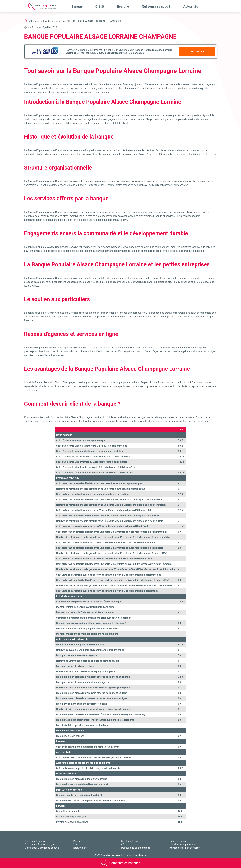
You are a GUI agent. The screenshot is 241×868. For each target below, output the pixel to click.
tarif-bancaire (50, 21)
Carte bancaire (64, 435)
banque (35, 21)
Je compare (197, 51)
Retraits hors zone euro (69, 596)
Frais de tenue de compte (70, 731)
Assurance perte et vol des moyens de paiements (83, 763)
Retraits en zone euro (68, 478)
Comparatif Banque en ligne (40, 844)
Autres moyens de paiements (72, 639)
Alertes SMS (63, 752)
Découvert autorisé (67, 774)
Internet (60, 741)
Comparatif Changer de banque (42, 848)
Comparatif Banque (36, 841)
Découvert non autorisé (69, 790)
